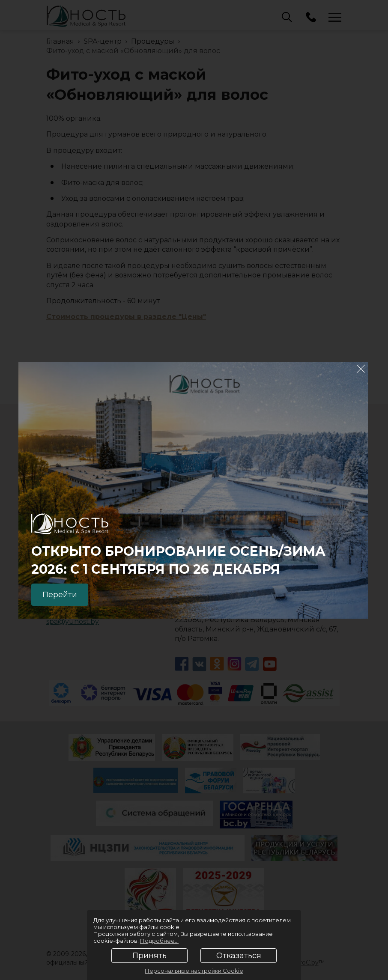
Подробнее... (159, 941)
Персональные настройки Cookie (194, 971)
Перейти (60, 595)
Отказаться (239, 956)
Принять (149, 956)
